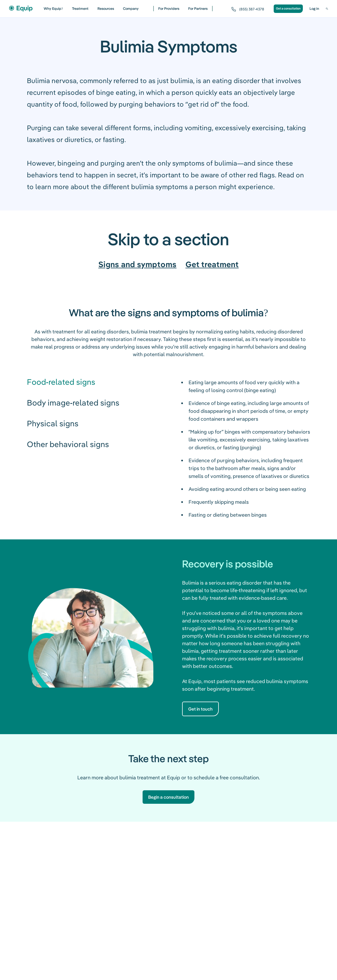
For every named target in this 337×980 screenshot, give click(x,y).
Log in (314, 8)
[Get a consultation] (288, 9)
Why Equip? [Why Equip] (53, 8)
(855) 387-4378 (252, 9)
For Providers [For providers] (169, 8)
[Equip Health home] (21, 9)
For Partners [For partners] (198, 8)
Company (131, 8)
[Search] (327, 9)
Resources (106, 8)
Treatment (80, 8)
